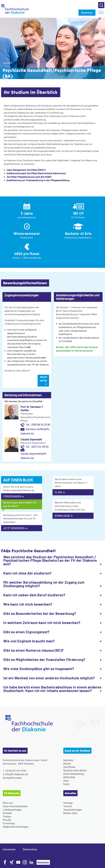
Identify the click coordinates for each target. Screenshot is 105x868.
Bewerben (87, 13)
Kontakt (7, 813)
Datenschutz (30, 849)
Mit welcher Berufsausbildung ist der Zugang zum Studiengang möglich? (44, 584)
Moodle (7, 820)
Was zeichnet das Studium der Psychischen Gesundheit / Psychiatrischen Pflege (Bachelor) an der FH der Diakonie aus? (50, 560)
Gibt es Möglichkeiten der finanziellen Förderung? (44, 660)
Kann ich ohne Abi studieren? (27, 573)
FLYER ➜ (60, 492)
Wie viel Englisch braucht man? (29, 641)
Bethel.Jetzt (70, 813)
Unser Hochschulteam (15, 806)
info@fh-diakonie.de (16, 774)
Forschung (9, 823)
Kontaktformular (12, 778)
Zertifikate (69, 767)
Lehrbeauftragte (12, 810)
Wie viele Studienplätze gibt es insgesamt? (39, 669)
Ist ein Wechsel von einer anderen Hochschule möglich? (49, 678)
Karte (66, 784)
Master (67, 764)
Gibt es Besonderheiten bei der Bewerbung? (40, 613)
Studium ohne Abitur (75, 770)
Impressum (9, 849)
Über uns (8, 803)
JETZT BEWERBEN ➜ (15, 528)
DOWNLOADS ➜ (64, 516)
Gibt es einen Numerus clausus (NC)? (33, 650)
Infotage (68, 803)
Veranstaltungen (73, 810)
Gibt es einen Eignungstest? (26, 632)
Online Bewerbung (74, 774)
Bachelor (68, 760)
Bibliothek (69, 777)
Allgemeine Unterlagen (16, 827)
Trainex (7, 816)
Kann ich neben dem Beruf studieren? (34, 595)
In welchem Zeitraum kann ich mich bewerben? (42, 623)
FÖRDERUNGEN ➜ (13, 496)
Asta (66, 781)
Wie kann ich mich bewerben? (28, 604)
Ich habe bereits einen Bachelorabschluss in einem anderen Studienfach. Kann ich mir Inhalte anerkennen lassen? (52, 689)
